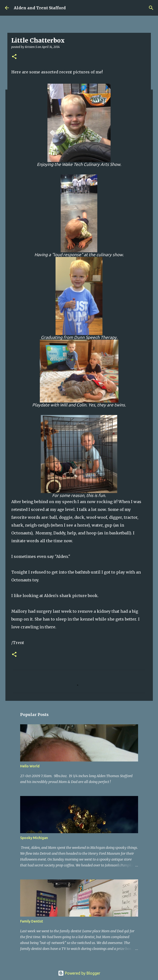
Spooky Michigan (34, 838)
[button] (14, 57)
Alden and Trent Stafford (40, 8)
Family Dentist (32, 921)
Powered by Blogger (79, 973)
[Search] (151, 8)
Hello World (30, 766)
